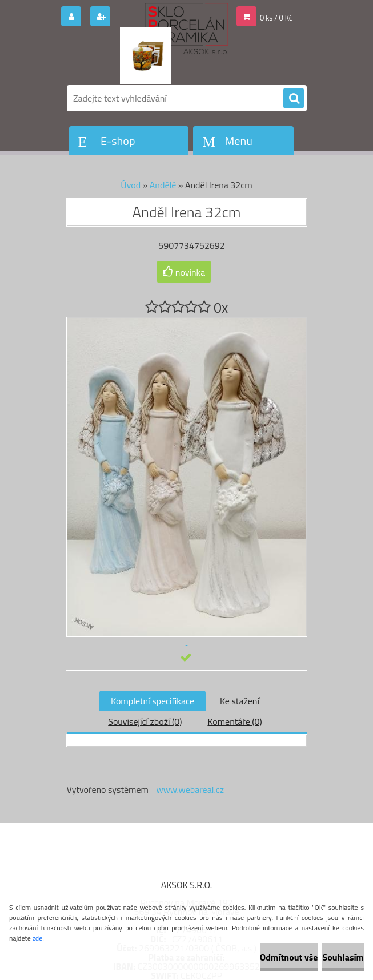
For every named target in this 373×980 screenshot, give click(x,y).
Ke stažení (240, 701)
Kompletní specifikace (153, 701)
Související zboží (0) (145, 721)
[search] (294, 99)
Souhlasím (343, 957)
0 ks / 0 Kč (276, 18)
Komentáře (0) (234, 721)
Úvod (131, 185)
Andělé (163, 185)
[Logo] (145, 55)
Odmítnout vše (289, 957)
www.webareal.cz (190, 789)
